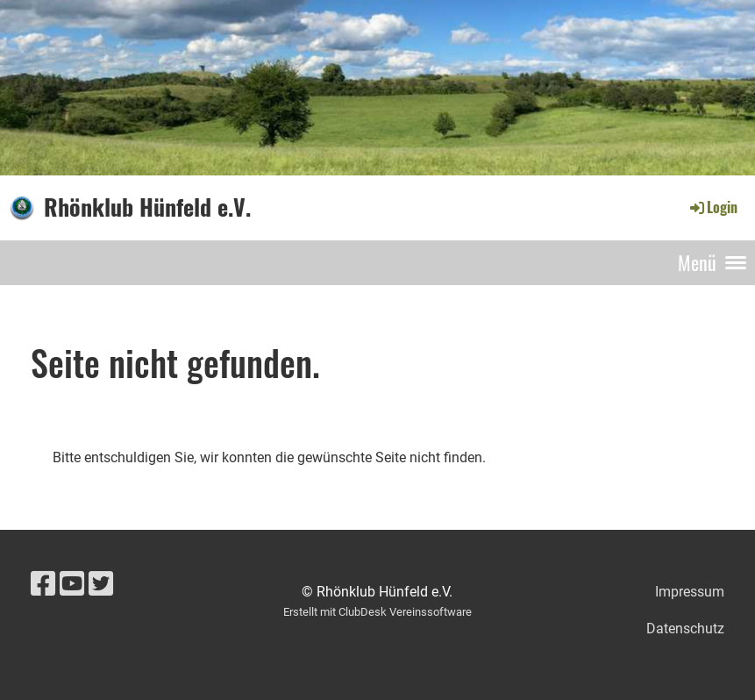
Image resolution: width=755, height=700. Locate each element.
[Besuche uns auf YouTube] (72, 584)
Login (712, 207)
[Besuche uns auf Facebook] (43, 584)
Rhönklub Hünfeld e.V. (147, 207)
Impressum (690, 592)
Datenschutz (685, 629)
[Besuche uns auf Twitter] (101, 584)
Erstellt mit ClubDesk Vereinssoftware (377, 612)
